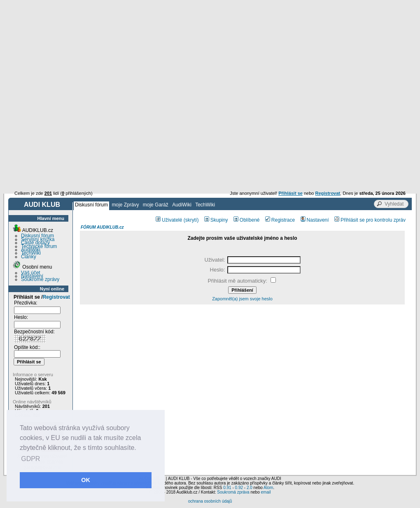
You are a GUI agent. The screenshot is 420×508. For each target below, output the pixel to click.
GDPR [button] (30, 459)
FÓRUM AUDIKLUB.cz (102, 227)
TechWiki (205, 205)
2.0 (250, 488)
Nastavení (32, 276)
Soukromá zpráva (233, 492)
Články (29, 257)
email (266, 492)
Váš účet (31, 273)
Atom (268, 488)
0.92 (239, 488)
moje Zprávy (125, 205)
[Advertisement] (210, 62)
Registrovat (56, 297)
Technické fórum (39, 246)
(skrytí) (191, 220)
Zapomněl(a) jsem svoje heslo (242, 299)
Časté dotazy (35, 243)
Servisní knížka (38, 239)
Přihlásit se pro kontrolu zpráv (370, 220)
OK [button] (86, 480)
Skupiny (216, 220)
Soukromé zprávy (40, 279)
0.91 (227, 488)
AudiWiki (182, 205)
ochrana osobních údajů (210, 501)
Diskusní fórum (91, 205)
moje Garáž (156, 205)
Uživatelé (169, 220)
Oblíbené (247, 220)
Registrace (280, 220)
